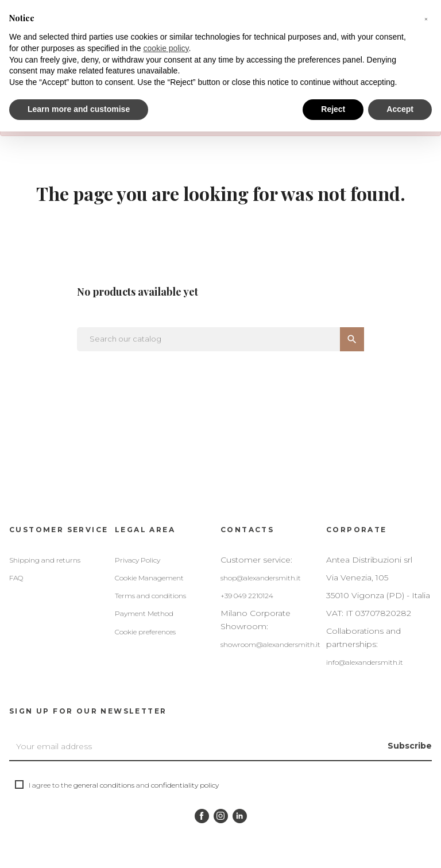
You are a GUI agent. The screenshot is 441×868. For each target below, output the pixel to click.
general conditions (104, 785)
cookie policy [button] (166, 48)
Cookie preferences (145, 632)
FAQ (16, 578)
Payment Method (144, 613)
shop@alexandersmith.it (261, 578)
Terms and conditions (150, 596)
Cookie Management (149, 578)
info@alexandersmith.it (365, 662)
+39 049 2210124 (247, 596)
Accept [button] (400, 109)
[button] (426, 18)
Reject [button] (333, 109)
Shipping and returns (45, 560)
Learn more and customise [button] (79, 109)
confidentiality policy (185, 785)
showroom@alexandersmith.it (270, 644)
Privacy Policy (138, 560)
